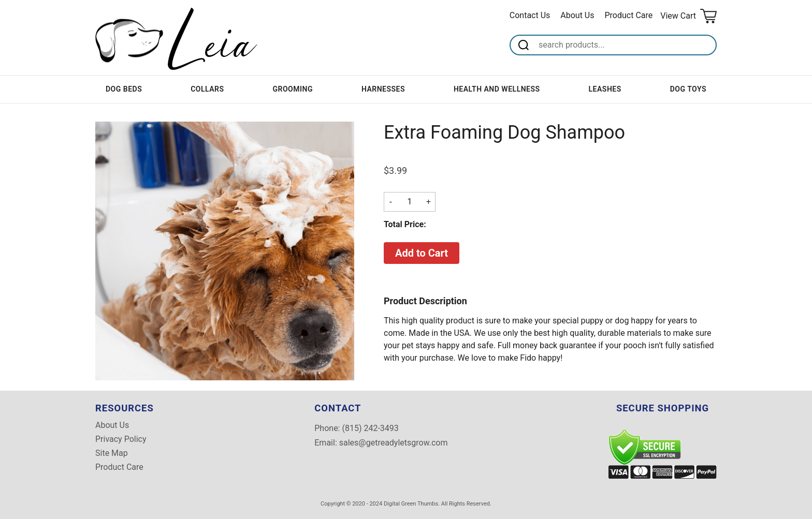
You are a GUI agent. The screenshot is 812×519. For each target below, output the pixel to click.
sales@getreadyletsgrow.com (394, 443)
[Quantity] (410, 202)
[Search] (626, 45)
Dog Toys (688, 89)
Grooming (292, 89)
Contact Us (530, 15)
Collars (207, 89)
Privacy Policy (121, 439)
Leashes (605, 89)
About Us (577, 15)
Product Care (629, 15)
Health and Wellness (497, 89)
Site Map (112, 453)
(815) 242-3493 (370, 428)
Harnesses (383, 89)
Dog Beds (124, 89)
